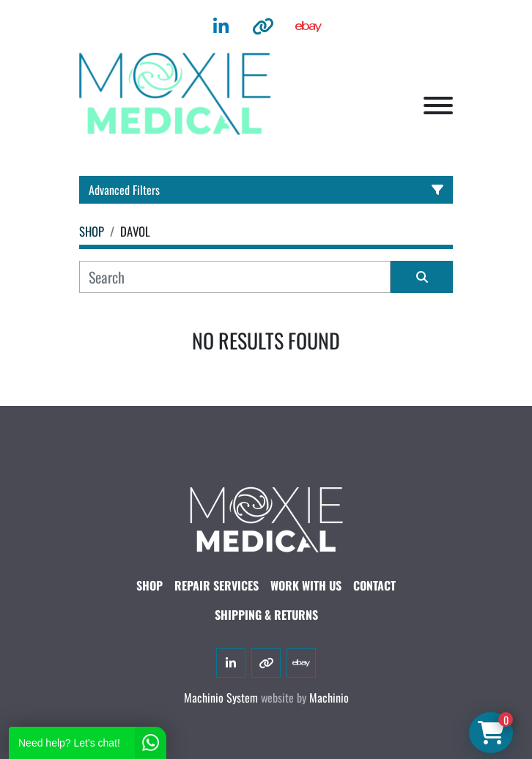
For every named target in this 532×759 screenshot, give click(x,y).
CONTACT (374, 585)
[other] (263, 26)
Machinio (329, 697)
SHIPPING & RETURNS (266, 615)
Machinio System (221, 697)
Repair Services (217, 585)
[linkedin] (221, 26)
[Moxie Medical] (266, 517)
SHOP (149, 585)
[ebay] (309, 26)
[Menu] (438, 105)
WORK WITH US (306, 585)
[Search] (235, 277)
